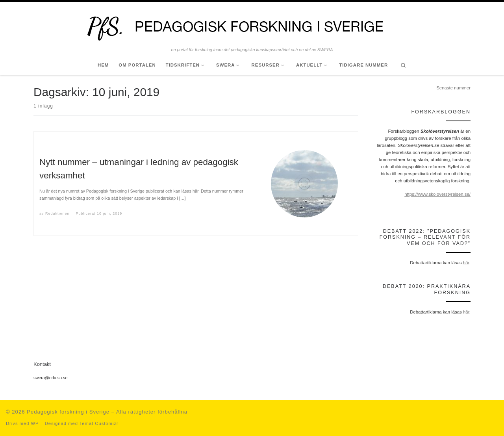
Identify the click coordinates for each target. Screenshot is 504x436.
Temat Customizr (99, 423)
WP (35, 423)
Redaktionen (57, 213)
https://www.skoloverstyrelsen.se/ (437, 194)
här (466, 263)
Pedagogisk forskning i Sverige (68, 412)
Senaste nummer (453, 88)
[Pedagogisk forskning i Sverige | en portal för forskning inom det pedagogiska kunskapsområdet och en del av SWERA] (252, 24)
